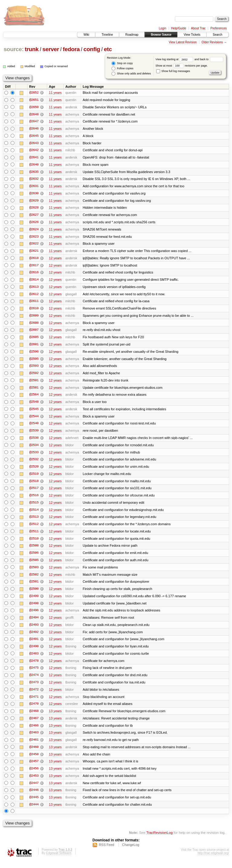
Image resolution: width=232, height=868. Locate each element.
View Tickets (192, 35)
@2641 (34, 158)
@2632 (34, 180)
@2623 (34, 238)
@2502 (34, 579)
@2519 (34, 477)
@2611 (34, 303)
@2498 (34, 608)
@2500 (34, 594)
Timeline (107, 35)
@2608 (34, 325)
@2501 (34, 586)
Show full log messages (173, 71)
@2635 (34, 172)
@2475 (34, 673)
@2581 (34, 390)
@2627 (34, 216)
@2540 (34, 427)
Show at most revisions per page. (182, 66)
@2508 (34, 550)
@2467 (34, 724)
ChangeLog (131, 852)
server (51, 49)
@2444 (34, 811)
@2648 (34, 114)
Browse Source (161, 35)
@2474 (34, 681)
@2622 (34, 245)
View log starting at (175, 59)
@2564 (34, 398)
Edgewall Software (58, 860)
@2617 (34, 267)
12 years (55, 260)
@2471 (34, 703)
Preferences (219, 28)
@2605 (34, 339)
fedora (71, 49)
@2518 (34, 485)
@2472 (34, 695)
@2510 (34, 543)
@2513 (34, 521)
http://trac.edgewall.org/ (213, 860)
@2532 (34, 463)
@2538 (34, 441)
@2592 (34, 376)
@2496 (34, 615)
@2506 (34, 557)
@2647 (34, 122)
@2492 (34, 637)
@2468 (34, 717)
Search (217, 35)
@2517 (34, 492)
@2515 (34, 506)
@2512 (34, 528)
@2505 (34, 565)
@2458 (34, 761)
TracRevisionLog (159, 839)
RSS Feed (106, 852)
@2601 (34, 347)
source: (14, 49)
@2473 (34, 688)
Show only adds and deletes (131, 74)
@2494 (34, 623)
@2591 (34, 383)
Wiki (86, 35)
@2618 (34, 260)
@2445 (34, 804)
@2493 (34, 630)
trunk (32, 49)
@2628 (34, 209)
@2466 (34, 732)
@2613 (34, 289)
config (92, 49)
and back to (209, 59)
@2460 (34, 753)
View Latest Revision (183, 42)
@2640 (34, 165)
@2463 (34, 739)
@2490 (34, 652)
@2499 (34, 601)
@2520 (34, 470)
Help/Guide (179, 28)
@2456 (34, 775)
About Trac (198, 28)
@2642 (34, 151)
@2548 (34, 405)
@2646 (34, 129)
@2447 (34, 790)
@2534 (34, 448)
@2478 (34, 666)
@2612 (34, 296)
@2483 (34, 659)
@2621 (34, 252)
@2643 (34, 143)
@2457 (34, 768)
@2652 (34, 93)
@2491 (34, 644)
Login (163, 28)
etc (108, 49)
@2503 (34, 572)
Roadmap (132, 35)
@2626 (34, 223)
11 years (55, 93)
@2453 (34, 782)
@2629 (34, 201)
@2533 (34, 456)
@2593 (34, 368)
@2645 (34, 136)
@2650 (34, 107)
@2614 (34, 281)
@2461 (34, 746)
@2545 (34, 412)
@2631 (34, 187)
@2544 (34, 419)
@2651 (34, 100)
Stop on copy (122, 63)
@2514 (34, 514)
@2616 (34, 274)
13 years (55, 717)
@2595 (34, 361)
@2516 (34, 499)
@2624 (34, 231)
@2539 (34, 434)
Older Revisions (212, 42)
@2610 (34, 310)
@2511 (34, 536)
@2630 (34, 194)
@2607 (34, 332)
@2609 (34, 318)
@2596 (34, 354)
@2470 (34, 710)
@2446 (34, 797)
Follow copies (122, 69)
